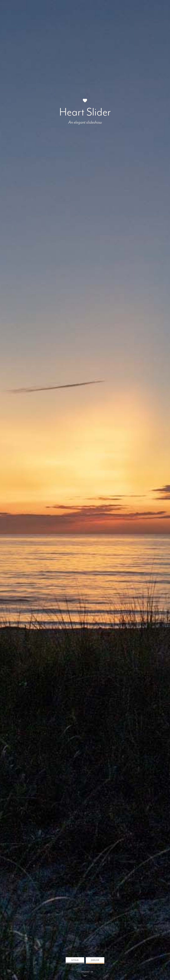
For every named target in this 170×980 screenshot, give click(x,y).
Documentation (85, 972)
